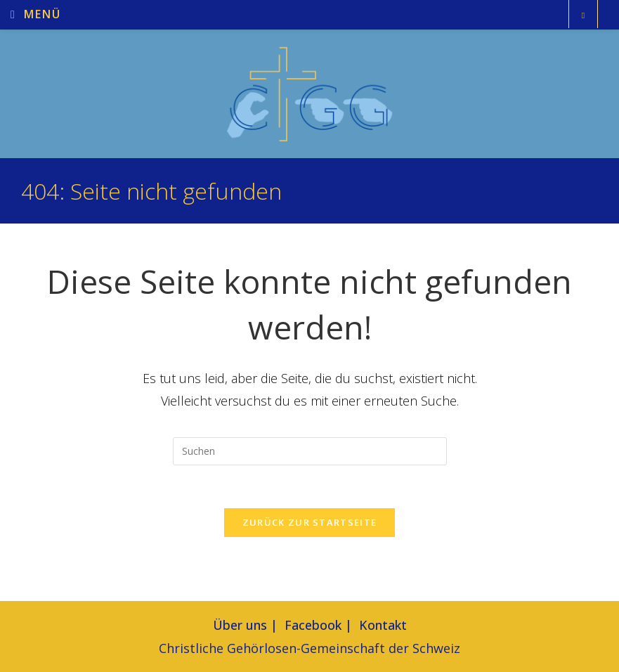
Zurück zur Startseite (309, 522)
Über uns (240, 625)
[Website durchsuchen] (583, 15)
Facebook (313, 625)
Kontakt (383, 625)
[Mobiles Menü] (36, 15)
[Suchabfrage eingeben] (310, 451)
